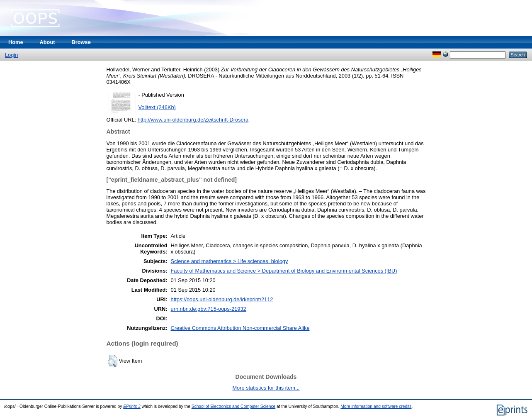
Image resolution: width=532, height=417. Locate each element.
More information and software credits (376, 406)
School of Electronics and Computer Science (234, 406)
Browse (81, 42)
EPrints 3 (132, 406)
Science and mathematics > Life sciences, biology (230, 261)
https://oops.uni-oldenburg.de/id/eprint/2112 (222, 299)
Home (16, 42)
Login (11, 55)
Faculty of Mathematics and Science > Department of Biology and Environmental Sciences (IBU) (284, 271)
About (47, 42)
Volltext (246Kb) (157, 107)
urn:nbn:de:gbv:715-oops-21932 (209, 309)
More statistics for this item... (266, 388)
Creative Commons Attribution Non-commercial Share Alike (240, 328)
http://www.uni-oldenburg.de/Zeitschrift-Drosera (193, 120)
